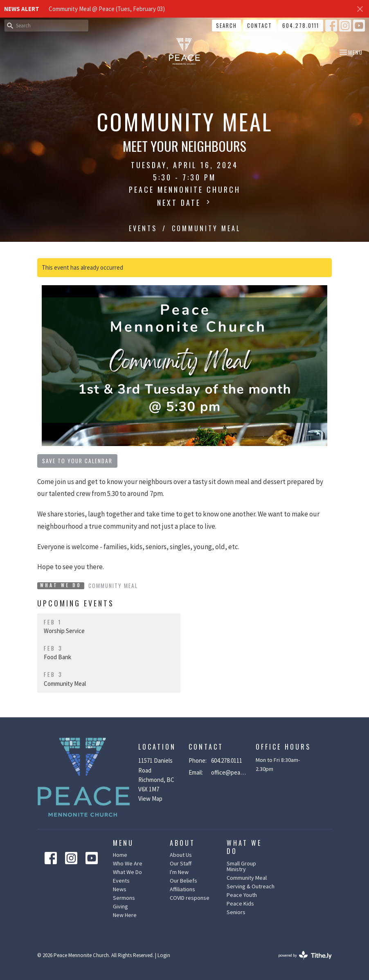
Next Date (184, 203)
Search (226, 25)
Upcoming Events (76, 603)
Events (143, 228)
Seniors (236, 912)
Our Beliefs (183, 881)
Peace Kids (240, 903)
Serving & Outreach (251, 886)
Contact (260, 25)
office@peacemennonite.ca (229, 772)
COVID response (190, 898)
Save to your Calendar (77, 461)
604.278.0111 (301, 25)
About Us (181, 855)
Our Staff (181, 863)
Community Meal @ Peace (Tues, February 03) (107, 9)
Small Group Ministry (241, 866)
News (120, 889)
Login (164, 955)
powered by (305, 955)
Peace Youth (242, 895)
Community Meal (113, 586)
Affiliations (182, 889)
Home (120, 855)
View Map (150, 799)
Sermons (124, 898)
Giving (120, 906)
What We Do (127, 872)
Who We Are (128, 863)
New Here (125, 915)
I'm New (179, 872)
